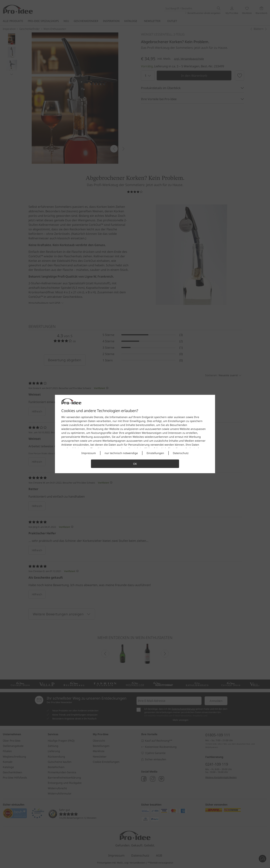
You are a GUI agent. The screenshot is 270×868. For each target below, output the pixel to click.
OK (135, 464)
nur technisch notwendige (121, 453)
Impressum (89, 453)
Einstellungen (155, 453)
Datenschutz (181, 453)
